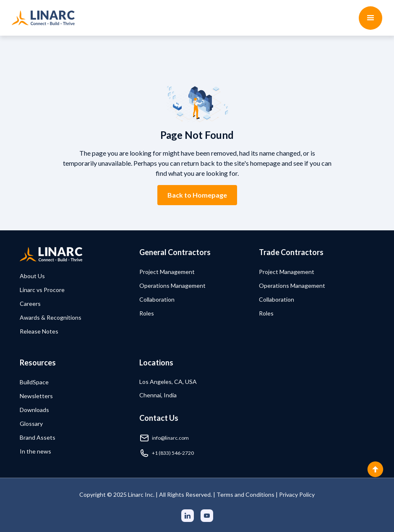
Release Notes (39, 331)
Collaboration (157, 299)
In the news (35, 451)
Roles (147, 313)
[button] (371, 18)
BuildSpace (34, 382)
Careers (30, 304)
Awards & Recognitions (51, 317)
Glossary (31, 424)
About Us (32, 276)
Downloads (34, 410)
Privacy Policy (297, 494)
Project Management (167, 272)
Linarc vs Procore (42, 290)
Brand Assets (38, 437)
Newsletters (36, 396)
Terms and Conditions (245, 494)
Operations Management (172, 286)
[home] (43, 18)
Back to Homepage (197, 195)
